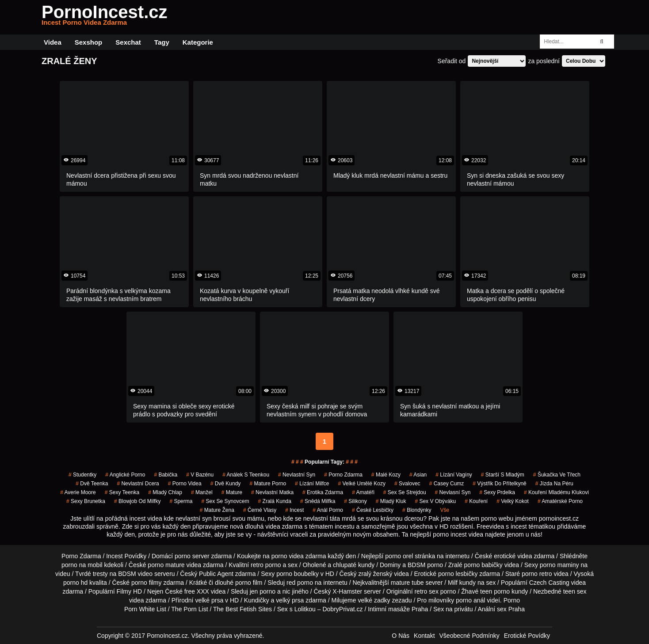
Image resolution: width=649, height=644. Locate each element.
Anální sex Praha (501, 609)
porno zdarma (343, 475)
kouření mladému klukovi (556, 492)
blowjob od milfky (137, 501)
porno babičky (483, 565)
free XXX (197, 591)
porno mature (166, 565)
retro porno (266, 565)
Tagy (162, 42)
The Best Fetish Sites (242, 609)
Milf (453, 583)
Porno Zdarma (81, 556)
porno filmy (146, 583)
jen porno (263, 591)
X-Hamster (347, 591)
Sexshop (89, 42)
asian (418, 475)
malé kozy (386, 475)
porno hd (75, 583)
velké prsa (209, 600)
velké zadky (374, 600)
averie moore (78, 492)
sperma (181, 501)
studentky (82, 475)
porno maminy (559, 565)
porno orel (399, 556)
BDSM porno (425, 565)
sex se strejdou (405, 492)
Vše (445, 510)
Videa (53, 42)
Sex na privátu (453, 609)
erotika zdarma (323, 492)
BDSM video (135, 574)
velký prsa (290, 600)
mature (232, 492)
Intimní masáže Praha (398, 609)
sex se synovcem (225, 501)
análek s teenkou (246, 475)
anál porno (328, 510)
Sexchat (128, 42)
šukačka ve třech (557, 475)
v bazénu (200, 475)
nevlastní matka (272, 492)
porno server (192, 556)
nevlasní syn (453, 492)
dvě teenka (92, 484)
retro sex (426, 591)
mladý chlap (165, 492)
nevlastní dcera (138, 484)
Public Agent (216, 574)
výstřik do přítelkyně (499, 484)
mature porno (268, 484)
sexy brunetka (86, 501)
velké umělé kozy (362, 484)
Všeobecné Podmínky (470, 636)
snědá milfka (318, 501)
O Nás (401, 636)
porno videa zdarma (299, 556)
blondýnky (417, 510)
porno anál (470, 600)
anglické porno (125, 475)
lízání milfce (312, 484)
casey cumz (447, 484)
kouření (476, 501)
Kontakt (424, 636)
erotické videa (513, 556)
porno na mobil (82, 565)
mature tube (407, 583)
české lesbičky (373, 510)
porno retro (537, 574)
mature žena (217, 510)
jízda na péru (554, 484)
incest (294, 510)
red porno (300, 583)
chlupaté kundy (354, 565)
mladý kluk (391, 501)
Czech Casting (549, 583)
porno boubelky (298, 574)
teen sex (575, 591)
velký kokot (513, 501)
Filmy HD (130, 591)
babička (166, 475)
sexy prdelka (497, 492)
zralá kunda (275, 501)
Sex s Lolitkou (296, 609)
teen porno (495, 591)
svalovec (407, 484)
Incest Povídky (126, 556)
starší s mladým (503, 475)
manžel (202, 492)
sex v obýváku (435, 501)
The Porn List (189, 609)
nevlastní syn (297, 475)
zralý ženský (375, 574)
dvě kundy (226, 484)
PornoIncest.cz (105, 17)
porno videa (185, 484)
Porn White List (145, 609)
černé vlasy (260, 510)
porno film (249, 583)
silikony (355, 501)
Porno (512, 600)
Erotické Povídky (527, 636)
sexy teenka (122, 492)
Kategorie (198, 42)
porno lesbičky (458, 574)
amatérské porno (560, 501)
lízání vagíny (454, 475)
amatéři (363, 492)
